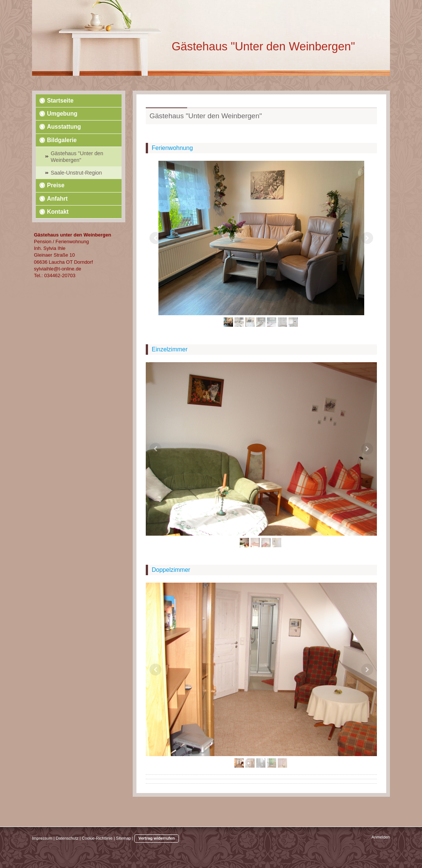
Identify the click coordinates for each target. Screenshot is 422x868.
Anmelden (381, 837)
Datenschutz (67, 838)
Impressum (42, 838)
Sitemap (123, 838)
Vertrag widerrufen (156, 838)
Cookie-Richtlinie (97, 838)
